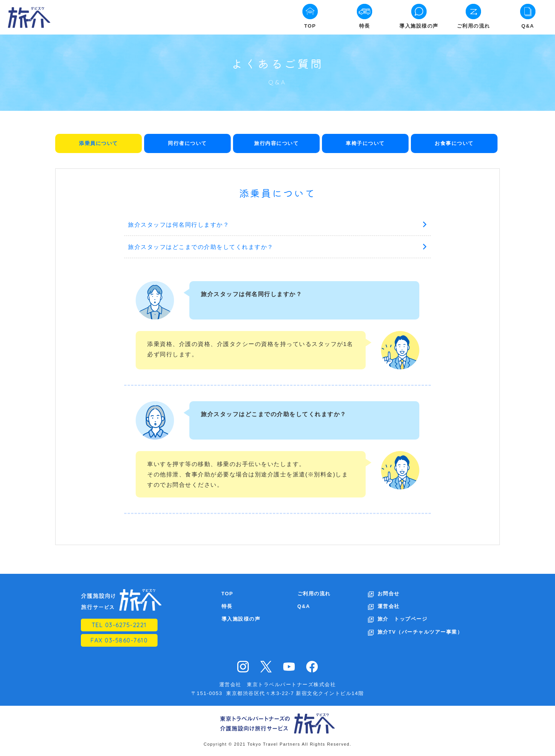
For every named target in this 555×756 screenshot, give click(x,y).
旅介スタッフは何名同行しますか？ (179, 225)
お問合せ (389, 594)
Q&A (528, 26)
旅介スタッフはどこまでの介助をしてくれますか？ (201, 247)
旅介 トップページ (403, 619)
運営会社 (389, 606)
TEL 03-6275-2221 (119, 625)
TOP (310, 26)
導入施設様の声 (419, 26)
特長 (365, 26)
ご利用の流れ (474, 26)
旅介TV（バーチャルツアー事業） (420, 632)
